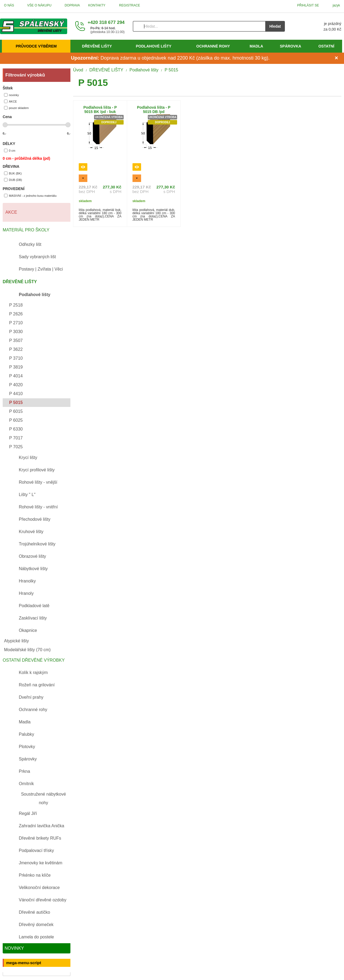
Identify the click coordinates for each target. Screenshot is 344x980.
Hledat (275, 26)
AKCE (10, 101)
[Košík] (318, 26)
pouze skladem (16, 108)
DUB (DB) (13, 180)
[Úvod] (34, 26)
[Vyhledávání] (199, 26)
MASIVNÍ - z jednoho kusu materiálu (30, 196)
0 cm (10, 150)
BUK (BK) (13, 173)
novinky (11, 95)
